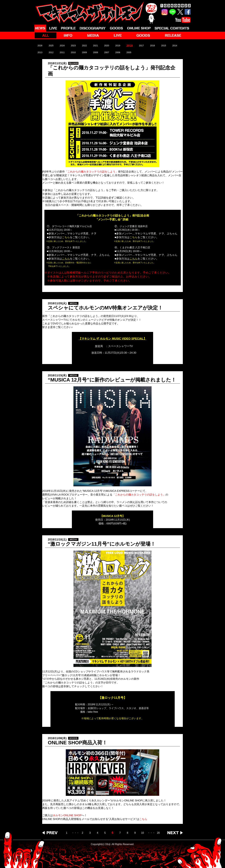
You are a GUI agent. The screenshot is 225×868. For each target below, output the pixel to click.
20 (158, 833)
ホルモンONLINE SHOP (67, 815)
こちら (143, 819)
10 (142, 833)
